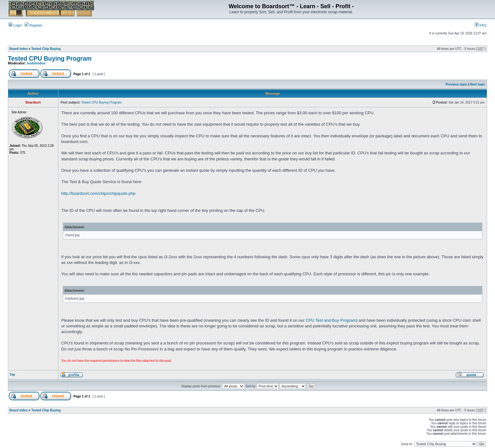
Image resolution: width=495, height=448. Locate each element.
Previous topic (457, 84)
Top (12, 375)
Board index (19, 49)
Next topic (478, 84)
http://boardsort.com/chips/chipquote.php (98, 193)
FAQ (481, 25)
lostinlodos (36, 63)
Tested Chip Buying (46, 49)
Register (33, 25)
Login (15, 25)
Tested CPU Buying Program (50, 58)
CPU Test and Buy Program (331, 320)
